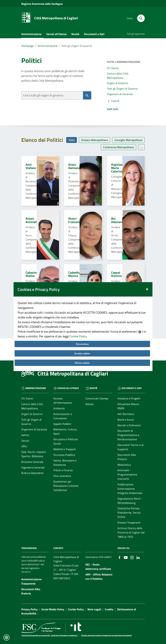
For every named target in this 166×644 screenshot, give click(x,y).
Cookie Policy (78, 330)
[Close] (147, 282)
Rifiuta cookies (82, 356)
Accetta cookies (82, 347)
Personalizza (82, 337)
